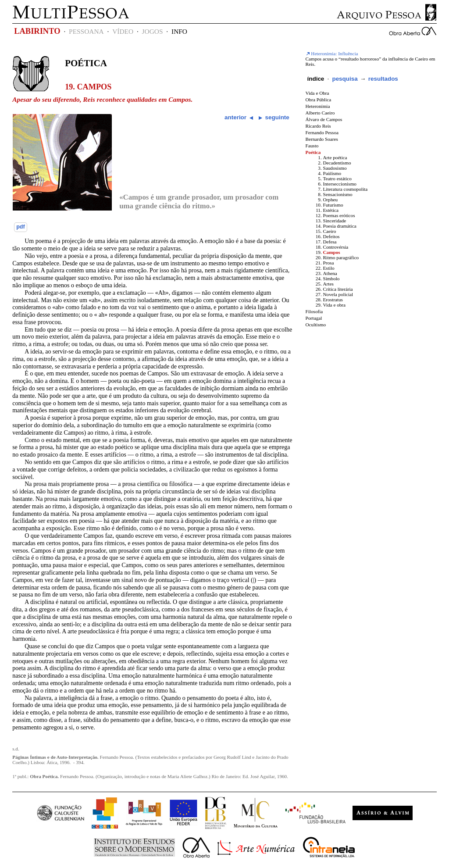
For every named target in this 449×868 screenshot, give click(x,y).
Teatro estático (337, 179)
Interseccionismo (340, 184)
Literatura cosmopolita (346, 189)
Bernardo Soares (322, 139)
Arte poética (335, 157)
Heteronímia (318, 106)
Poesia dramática (340, 226)
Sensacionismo (338, 194)
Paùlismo (332, 173)
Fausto (312, 146)
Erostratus (333, 300)
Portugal (314, 318)
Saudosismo (335, 168)
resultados (383, 79)
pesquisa (345, 79)
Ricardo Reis (318, 126)
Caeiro (330, 231)
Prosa (329, 263)
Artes (328, 284)
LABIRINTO (37, 31)
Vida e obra (335, 305)
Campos (332, 252)
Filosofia (314, 311)
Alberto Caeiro (320, 113)
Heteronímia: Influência (332, 54)
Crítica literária (338, 289)
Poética (86, 63)
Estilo (329, 268)
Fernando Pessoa (322, 132)
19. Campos (88, 87)
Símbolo (331, 279)
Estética (331, 210)
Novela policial (338, 294)
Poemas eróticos (339, 215)
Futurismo (333, 205)
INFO (179, 31)
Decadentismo (337, 163)
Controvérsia (336, 247)
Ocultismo (316, 325)
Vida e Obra (317, 93)
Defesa (330, 242)
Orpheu (331, 200)
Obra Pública (319, 100)
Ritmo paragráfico (341, 257)
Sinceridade (335, 221)
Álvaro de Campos (324, 119)
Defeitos (331, 236)
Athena (330, 273)
